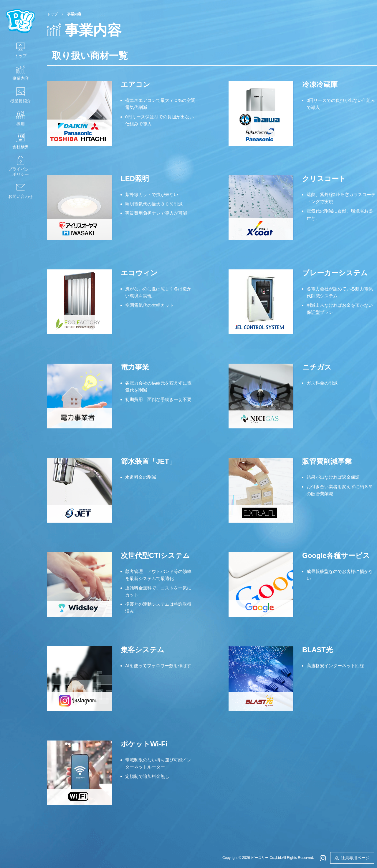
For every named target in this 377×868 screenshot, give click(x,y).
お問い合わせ (21, 196)
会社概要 (21, 147)
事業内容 (21, 78)
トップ (21, 56)
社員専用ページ (355, 858)
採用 (21, 124)
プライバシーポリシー (21, 172)
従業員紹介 (21, 101)
